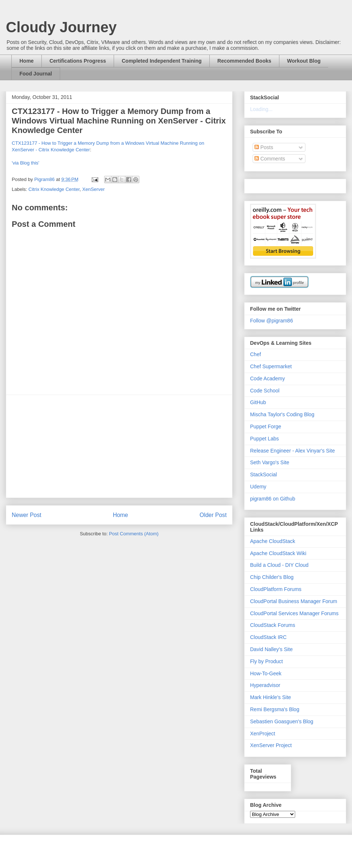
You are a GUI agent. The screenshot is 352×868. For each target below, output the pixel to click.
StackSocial (263, 474)
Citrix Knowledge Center (54, 189)
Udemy (258, 487)
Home (27, 61)
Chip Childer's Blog (272, 577)
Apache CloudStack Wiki (278, 553)
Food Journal (36, 74)
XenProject (263, 734)
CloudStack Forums (273, 625)
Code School (265, 391)
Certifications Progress (78, 61)
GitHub (258, 402)
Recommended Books (244, 61)
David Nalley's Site (271, 649)
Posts (264, 147)
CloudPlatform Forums (276, 589)
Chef (256, 354)
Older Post (213, 515)
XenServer (93, 189)
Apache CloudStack (273, 541)
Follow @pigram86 (272, 321)
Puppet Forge (266, 426)
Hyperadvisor (265, 685)
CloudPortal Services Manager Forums (294, 613)
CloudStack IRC (268, 637)
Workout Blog (304, 61)
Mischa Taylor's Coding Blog (282, 414)
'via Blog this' (25, 163)
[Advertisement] (119, 446)
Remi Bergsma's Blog (275, 709)
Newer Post (27, 515)
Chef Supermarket (271, 366)
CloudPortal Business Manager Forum (294, 601)
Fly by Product (266, 661)
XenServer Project (271, 745)
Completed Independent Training (162, 61)
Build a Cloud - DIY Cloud (279, 565)
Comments (270, 159)
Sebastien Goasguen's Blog (282, 721)
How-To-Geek (266, 673)
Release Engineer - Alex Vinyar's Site (292, 451)
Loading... (261, 109)
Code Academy (267, 378)
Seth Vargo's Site (270, 462)
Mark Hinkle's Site (271, 697)
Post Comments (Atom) (134, 534)
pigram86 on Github (273, 499)
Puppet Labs (265, 439)
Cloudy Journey (61, 27)
